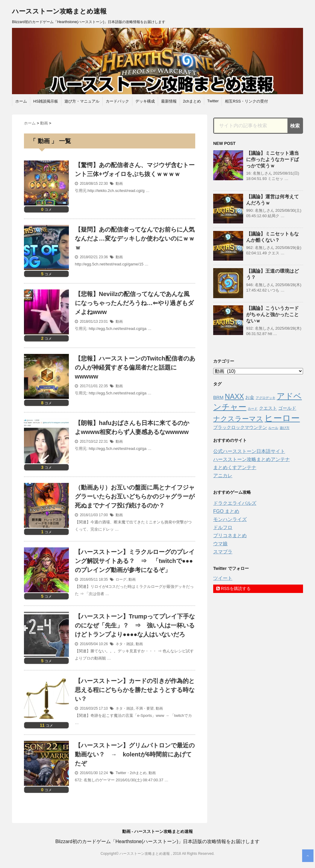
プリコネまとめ (230, 536)
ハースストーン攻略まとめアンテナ (252, 459)
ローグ (121, 579)
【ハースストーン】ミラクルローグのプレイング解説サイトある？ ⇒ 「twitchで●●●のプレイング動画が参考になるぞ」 (135, 561)
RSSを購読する (233, 588)
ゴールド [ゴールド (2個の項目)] (287, 408)
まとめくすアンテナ (235, 467)
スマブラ (223, 552)
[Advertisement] (258, 633)
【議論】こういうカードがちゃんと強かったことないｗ (272, 314)
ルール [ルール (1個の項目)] (273, 428)
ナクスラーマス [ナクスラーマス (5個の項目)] (238, 419)
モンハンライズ (230, 519)
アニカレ (223, 476)
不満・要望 (145, 708)
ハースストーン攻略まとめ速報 (59, 11)
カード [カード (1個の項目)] (253, 409)
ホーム (21, 101)
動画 (119, 184)
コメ (46, 210)
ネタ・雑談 (125, 644)
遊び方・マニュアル (82, 101)
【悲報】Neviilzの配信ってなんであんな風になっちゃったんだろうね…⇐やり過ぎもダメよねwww (134, 303)
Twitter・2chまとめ (131, 773)
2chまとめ (192, 101)
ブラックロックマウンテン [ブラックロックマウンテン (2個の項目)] (240, 427)
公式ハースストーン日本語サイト (249, 451)
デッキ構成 (145, 101)
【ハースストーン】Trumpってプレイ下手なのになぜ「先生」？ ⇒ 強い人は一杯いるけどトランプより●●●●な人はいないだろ (135, 625)
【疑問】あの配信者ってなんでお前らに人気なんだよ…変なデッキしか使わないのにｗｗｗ (135, 238)
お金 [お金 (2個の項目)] (250, 397)
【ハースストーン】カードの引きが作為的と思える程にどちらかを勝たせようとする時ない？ (135, 690)
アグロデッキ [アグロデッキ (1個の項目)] (266, 398)
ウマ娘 (220, 544)
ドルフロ (223, 527)
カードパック (117, 101)
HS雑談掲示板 (46, 101)
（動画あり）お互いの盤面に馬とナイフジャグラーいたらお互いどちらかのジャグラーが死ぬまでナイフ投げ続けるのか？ (135, 496)
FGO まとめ (226, 511)
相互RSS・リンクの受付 (246, 101)
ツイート (223, 578)
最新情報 (169, 101)
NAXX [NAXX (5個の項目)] (234, 397)
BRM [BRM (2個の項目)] (218, 397)
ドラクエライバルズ (235, 503)
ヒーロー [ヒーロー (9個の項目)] (282, 418)
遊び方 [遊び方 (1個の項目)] (285, 428)
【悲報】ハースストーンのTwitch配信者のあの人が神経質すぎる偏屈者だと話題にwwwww (135, 367)
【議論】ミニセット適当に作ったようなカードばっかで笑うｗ (272, 159)
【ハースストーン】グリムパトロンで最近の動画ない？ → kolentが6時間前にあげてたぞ (135, 754)
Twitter (213, 101)
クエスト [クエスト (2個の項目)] (268, 408)
